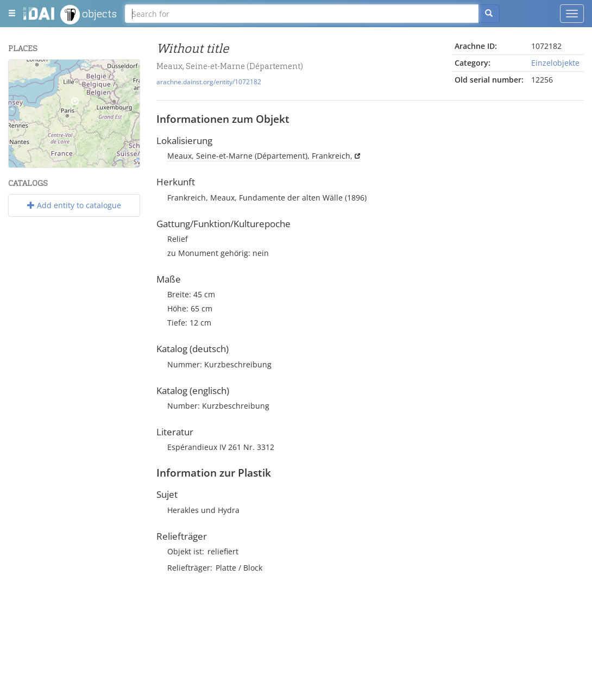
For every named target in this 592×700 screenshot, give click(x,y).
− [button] (24, 91)
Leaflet (31, 163)
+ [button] (24, 74)
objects (89, 15)
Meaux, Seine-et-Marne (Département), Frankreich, (260, 156)
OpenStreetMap (114, 163)
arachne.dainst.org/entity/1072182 (209, 82)
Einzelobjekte (555, 63)
